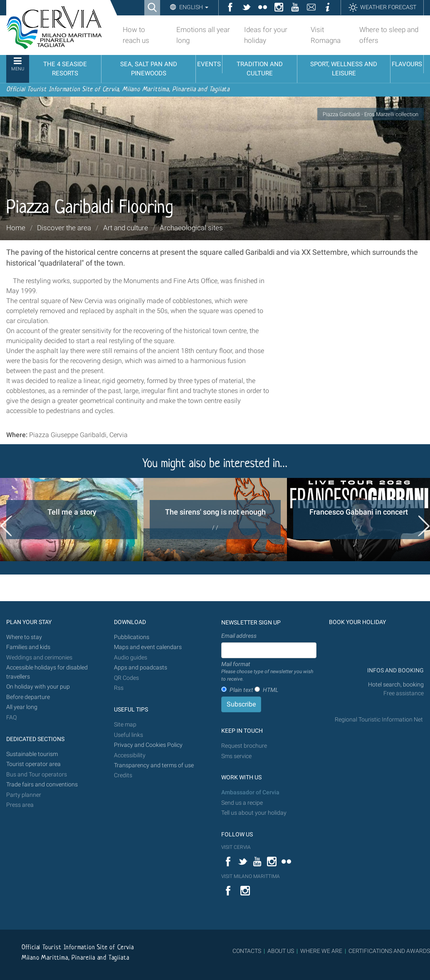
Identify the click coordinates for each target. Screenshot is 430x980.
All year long (22, 707)
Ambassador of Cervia (250, 792)
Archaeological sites (191, 228)
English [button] (193, 7)
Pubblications (132, 637)
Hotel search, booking (396, 685)
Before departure (28, 697)
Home (16, 228)
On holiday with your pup (38, 687)
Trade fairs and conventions (42, 785)
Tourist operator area (33, 764)
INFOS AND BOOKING (395, 670)
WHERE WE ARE (321, 951)
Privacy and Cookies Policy (148, 745)
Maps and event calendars (148, 647)
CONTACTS (247, 951)
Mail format (269, 672)
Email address (239, 636)
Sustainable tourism (32, 754)
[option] (72, 520)
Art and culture (126, 228)
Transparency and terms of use (154, 765)
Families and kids (28, 647)
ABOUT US (281, 951)
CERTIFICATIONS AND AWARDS (389, 951)
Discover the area (64, 228)
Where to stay (24, 637)
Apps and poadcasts (141, 668)
